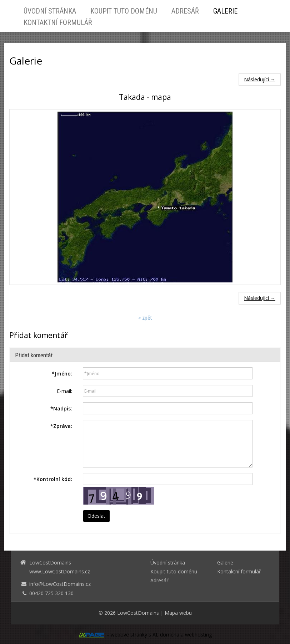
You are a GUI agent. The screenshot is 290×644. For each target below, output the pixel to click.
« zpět (145, 318)
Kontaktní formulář (58, 22)
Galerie (225, 11)
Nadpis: (61, 408)
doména (170, 635)
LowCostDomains (138, 613)
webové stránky (129, 635)
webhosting (198, 635)
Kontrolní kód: (53, 479)
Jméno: (62, 374)
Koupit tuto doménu (124, 11)
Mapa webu (178, 613)
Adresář (185, 11)
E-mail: (64, 391)
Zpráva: (61, 426)
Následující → (260, 79)
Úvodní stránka (50, 11)
